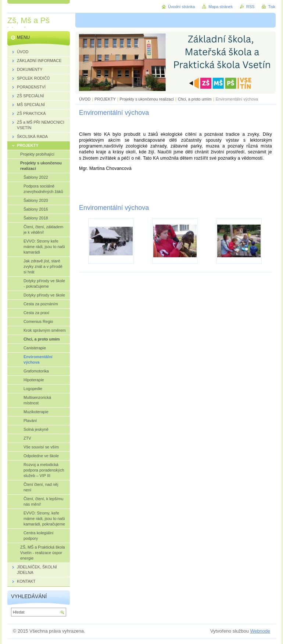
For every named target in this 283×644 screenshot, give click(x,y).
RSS (250, 7)
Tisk (272, 7)
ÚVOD (85, 99)
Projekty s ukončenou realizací (147, 99)
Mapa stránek (221, 7)
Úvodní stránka (181, 7)
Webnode (260, 631)
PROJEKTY (105, 99)
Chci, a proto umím (195, 99)
